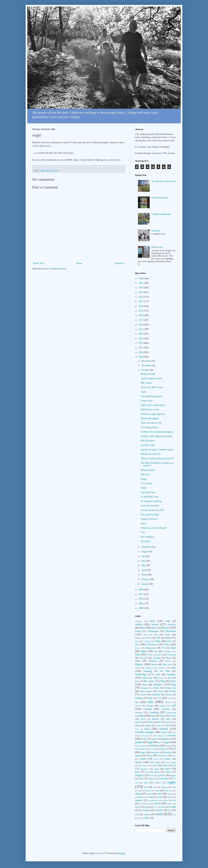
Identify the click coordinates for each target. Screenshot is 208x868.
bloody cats (170, 688)
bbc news (149, 681)
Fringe (144, 479)
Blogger (122, 853)
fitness (159, 726)
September (146, 547)
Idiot (173, 648)
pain (167, 769)
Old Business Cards (150, 409)
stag (151, 797)
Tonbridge (141, 674)
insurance (155, 752)
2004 (141, 608)
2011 (141, 348)
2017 (141, 320)
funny (144, 739)
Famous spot (147, 401)
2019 (141, 311)
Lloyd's (143, 658)
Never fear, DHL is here (152, 387)
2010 (141, 352)
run (146, 787)
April (144, 570)
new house (155, 762)
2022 (141, 297)
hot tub (152, 749)
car (160, 698)
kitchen (168, 752)
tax (174, 800)
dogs (153, 716)
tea (141, 804)
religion (151, 779)
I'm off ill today (148, 445)
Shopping (147, 671)
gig (150, 742)
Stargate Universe (149, 519)
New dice (156, 231)
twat (57, 171)
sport (170, 794)
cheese (138, 706)
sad (155, 787)
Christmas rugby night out (153, 414)
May (144, 565)
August (145, 552)
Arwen (155, 624)
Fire (169, 641)
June (144, 561)
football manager (145, 732)
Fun (167, 644)
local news (162, 756)
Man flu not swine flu (151, 454)
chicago (150, 706)
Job (156, 651)
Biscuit (165, 628)
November (146, 365)
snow (149, 794)
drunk (143, 719)
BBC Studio (146, 383)
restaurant (163, 778)
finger (148, 726)
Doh (168, 638)
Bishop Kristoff (148, 374)
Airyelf (102, 853)
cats (150, 702)
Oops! (144, 524)
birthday (158, 684)
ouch (156, 769)
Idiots (47, 171)
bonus (161, 691)
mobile (167, 759)
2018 (141, 315)
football (164, 729)
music (138, 762)
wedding (146, 810)
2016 (141, 325)
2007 (141, 594)
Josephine (167, 651)
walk (173, 807)
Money (139, 664)
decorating (172, 713)
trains (138, 807)
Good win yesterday (150, 506)
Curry (148, 638)
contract (139, 712)
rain (141, 778)
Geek (137, 648)
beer (173, 681)
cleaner (162, 706)
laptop (138, 756)
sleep (138, 794)
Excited (147, 641)
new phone (171, 762)
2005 (141, 604)
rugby (172, 782)
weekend (159, 810)
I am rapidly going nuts (151, 396)
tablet (165, 800)
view (163, 807)
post (52, 171)
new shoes (143, 766)
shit (141, 791)
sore (159, 794)
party (137, 772)
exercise (139, 722)
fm (168, 725)
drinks (173, 716)
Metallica (153, 661)
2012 (141, 343)
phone (157, 772)
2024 (141, 288)
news (155, 765)
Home (79, 263)
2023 (141, 292)
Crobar (138, 638)
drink (163, 716)
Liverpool (171, 655)
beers (145, 685)
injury (143, 752)
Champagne (153, 631)
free (174, 732)
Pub (174, 668)
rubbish (158, 783)
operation (144, 769)
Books (138, 631)
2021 (141, 301)
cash (170, 698)
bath (137, 681)
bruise (168, 695)
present (161, 775)
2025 (141, 283)
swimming (153, 800)
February (146, 579)
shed (174, 787)
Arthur (139, 624)
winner (147, 814)
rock (146, 783)
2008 (141, 590)
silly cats (168, 791)
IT (163, 648)
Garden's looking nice (161, 214)
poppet (139, 775)
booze (173, 691)
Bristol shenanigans (150, 418)
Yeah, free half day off (151, 423)
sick (158, 791)
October (145, 370)
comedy (148, 709)
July (143, 556)
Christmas (170, 631)
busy (150, 698)
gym (168, 742)
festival (169, 722)
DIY (158, 638)
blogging (144, 688)
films (137, 726)
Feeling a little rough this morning (156, 436)
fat (160, 722)
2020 (141, 306)
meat (156, 759)
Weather (171, 674)
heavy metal (140, 746)
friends (172, 735)
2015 (141, 329)
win (137, 814)
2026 (141, 278)
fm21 (137, 729)
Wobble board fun (160, 198)
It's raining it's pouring (151, 501)
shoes (149, 791)
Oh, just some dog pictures (164, 181)
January (145, 584)
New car (167, 664)
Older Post (120, 263)
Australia (172, 625)
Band (154, 628)
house (163, 749)
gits (160, 742)
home (169, 746)
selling (164, 787)
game (155, 739)
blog (173, 684)
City (156, 635)
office (165, 765)
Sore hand (145, 541)
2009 (141, 357)
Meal (169, 658)
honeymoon (140, 749)
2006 (141, 599)
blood (156, 688)
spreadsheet (140, 797)
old (174, 765)
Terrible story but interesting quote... (157, 432)
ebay (168, 719)
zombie (146, 818)
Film (158, 641)
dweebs (155, 719)
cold (173, 705)
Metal (138, 661)
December (146, 361)
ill (175, 749)
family (150, 722)
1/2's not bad (147, 483)
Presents (162, 668)
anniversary (147, 678)
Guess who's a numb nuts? (153, 405)
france (164, 732)
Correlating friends (149, 427)
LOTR (149, 655)
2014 (141, 334)
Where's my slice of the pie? (154, 528)
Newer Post (38, 263)
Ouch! (144, 488)
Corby (168, 635)
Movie (154, 664)
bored (143, 695)
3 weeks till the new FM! (152, 510)
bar (170, 678)
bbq (163, 681)
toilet (170, 804)
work (159, 814)
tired (157, 803)
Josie (138, 655)
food (147, 729)
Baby (142, 628)
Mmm (168, 661)
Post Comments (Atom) (56, 269)
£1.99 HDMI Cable (150, 497)
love (174, 756)
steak (160, 797)
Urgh (158, 675)
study (170, 797)
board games (146, 691)
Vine (143, 532)
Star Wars (165, 671)
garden (139, 742)
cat (137, 702)
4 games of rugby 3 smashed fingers (157, 450)
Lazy (159, 655)
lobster (149, 756)
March (144, 575)
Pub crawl (145, 474)
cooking (154, 712)
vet (155, 807)
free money (158, 736)
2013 (141, 338)
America (139, 621)
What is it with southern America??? (157, 459)
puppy (173, 775)
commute (166, 709)
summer (139, 800)
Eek (137, 641)
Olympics (149, 668)
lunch (143, 759)
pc (147, 772)
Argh (42, 171)
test (148, 804)
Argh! (143, 392)
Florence (152, 644)
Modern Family (148, 470)
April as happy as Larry (152, 378)
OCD (137, 668)
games (166, 739)
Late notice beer (148, 492)
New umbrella (147, 537)
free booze (144, 736)
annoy (161, 678)
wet (170, 810)
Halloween (150, 648)
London (157, 658)
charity (168, 702)
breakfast (156, 695)
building (139, 698)
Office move (157, 247)
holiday (154, 746)
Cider (145, 635)
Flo (137, 644)
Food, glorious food (150, 515)
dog (141, 716)
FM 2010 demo (148, 441)
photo (168, 772)
